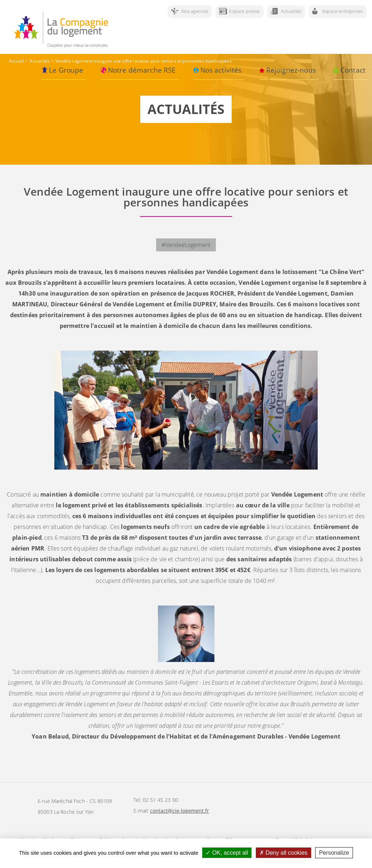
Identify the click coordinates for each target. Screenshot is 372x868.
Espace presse (244, 11)
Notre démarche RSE (142, 70)
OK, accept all (227, 853)
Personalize (334, 853)
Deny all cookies (283, 853)
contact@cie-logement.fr (180, 811)
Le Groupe (66, 70)
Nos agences (195, 11)
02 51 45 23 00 (160, 800)
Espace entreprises (343, 11)
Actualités (291, 11)
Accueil (16, 61)
